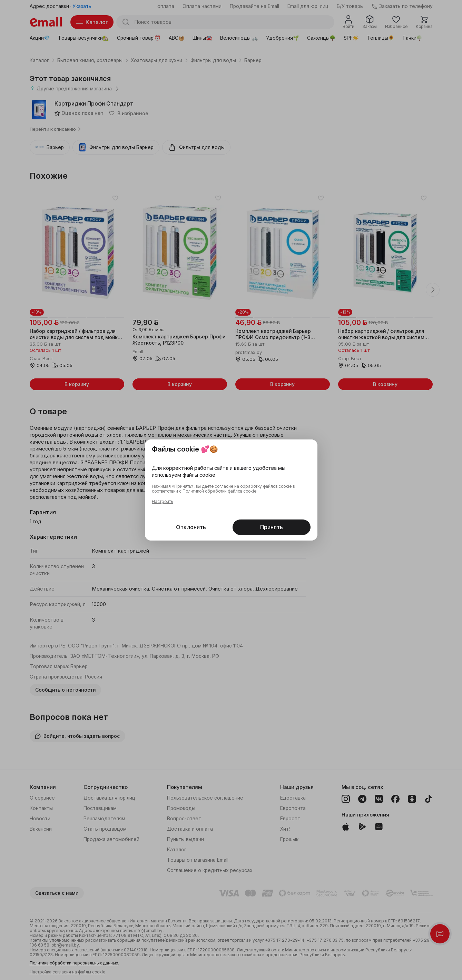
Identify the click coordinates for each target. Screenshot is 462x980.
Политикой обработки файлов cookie (219, 491)
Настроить (162, 502)
